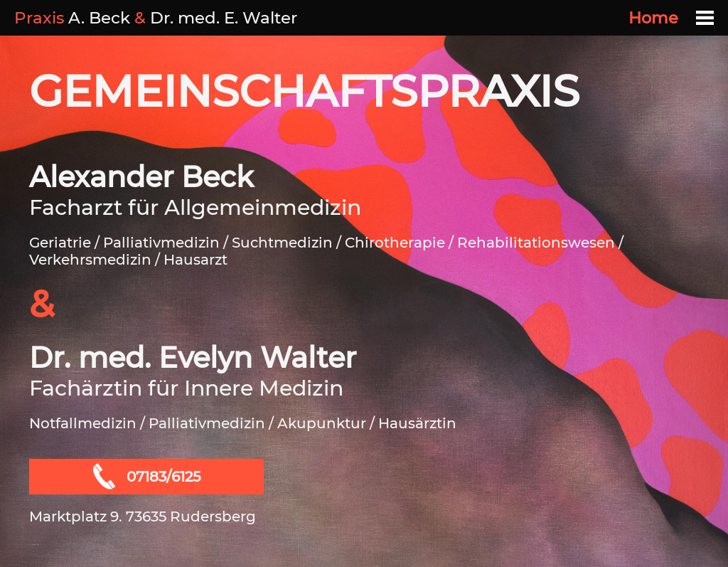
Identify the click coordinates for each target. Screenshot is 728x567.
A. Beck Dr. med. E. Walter (156, 18)
